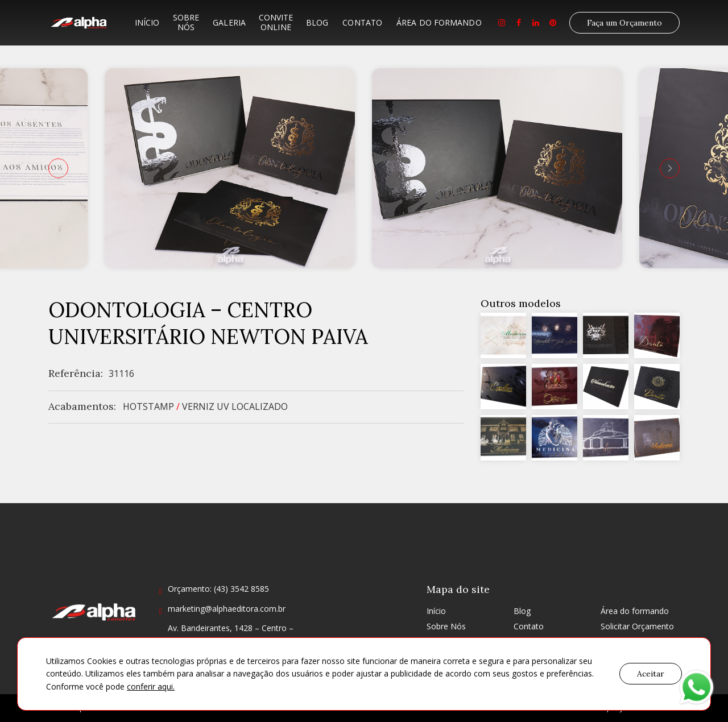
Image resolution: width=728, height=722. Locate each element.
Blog (317, 22)
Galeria (229, 22)
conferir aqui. (151, 686)
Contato (362, 22)
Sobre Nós (186, 22)
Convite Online (276, 22)
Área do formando (439, 22)
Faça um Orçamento (624, 23)
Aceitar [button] (651, 674)
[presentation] (58, 168)
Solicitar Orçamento (637, 626)
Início (147, 22)
